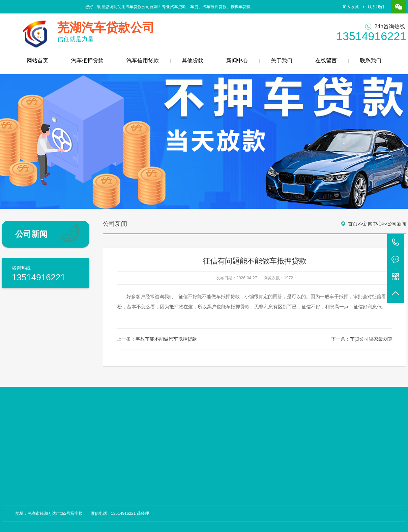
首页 (353, 224)
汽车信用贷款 (143, 60)
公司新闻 (397, 224)
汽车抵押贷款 (87, 60)
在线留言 (326, 60)
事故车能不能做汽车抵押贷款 (166, 339)
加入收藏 (351, 7)
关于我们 (282, 60)
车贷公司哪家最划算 (371, 339)
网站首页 (37, 60)
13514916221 (396, 243)
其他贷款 (193, 60)
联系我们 (376, 7)
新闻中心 (237, 60)
